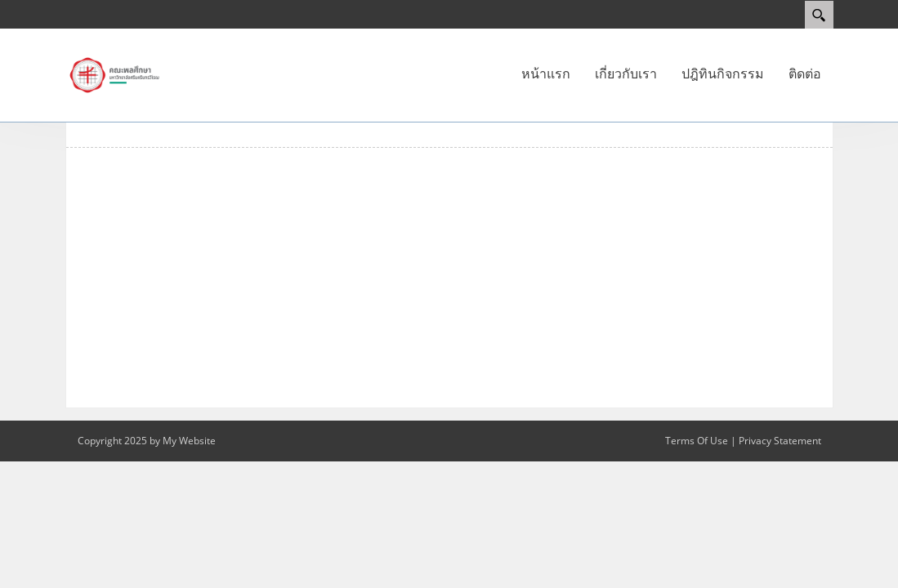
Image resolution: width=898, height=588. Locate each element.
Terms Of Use (697, 441)
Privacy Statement (780, 441)
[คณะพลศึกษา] (114, 74)
